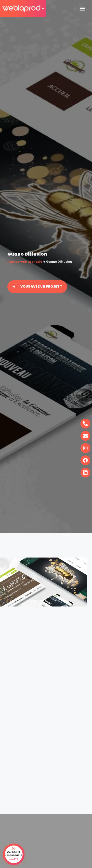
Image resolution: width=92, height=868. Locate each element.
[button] (83, 8)
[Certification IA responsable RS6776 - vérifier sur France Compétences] (14, 854)
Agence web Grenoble (25, 262)
